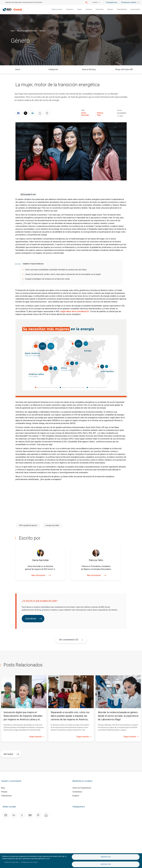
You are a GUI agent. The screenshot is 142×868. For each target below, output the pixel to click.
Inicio (13, 31)
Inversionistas (135, 9)
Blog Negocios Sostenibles (27, 31)
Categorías (53, 69)
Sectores (89, 9)
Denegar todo (106, 857)
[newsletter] (46, 815)
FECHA (119, 110)
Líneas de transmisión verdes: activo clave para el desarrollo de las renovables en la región (63, 274)
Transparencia (111, 2)
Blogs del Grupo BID (124, 69)
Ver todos (11, 754)
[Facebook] (6, 815)
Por (83, 110)
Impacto (110, 9)
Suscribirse (34, 619)
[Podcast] (38, 815)
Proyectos (70, 9)
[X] (22, 815)
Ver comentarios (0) (69, 640)
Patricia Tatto (100, 114)
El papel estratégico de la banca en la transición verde (47, 279)
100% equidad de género (28, 525)
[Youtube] (30, 815)
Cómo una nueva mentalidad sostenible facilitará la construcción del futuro (56, 270)
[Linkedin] (14, 815)
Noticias (4, 792)
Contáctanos (77, 792)
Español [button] (95, 2)
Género (42, 31)
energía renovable (52, 525)
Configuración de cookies (29, 862)
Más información (40, 575)
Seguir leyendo (37, 737)
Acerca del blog (89, 69)
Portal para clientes (130, 2)
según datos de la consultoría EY (75, 311)
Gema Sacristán (85, 114)
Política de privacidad (11, 862)
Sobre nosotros (57, 9)
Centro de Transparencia (82, 788)
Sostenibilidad (122, 9)
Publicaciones (6, 796)
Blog (3, 788)
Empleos (76, 796)
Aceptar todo (106, 864)
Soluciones (100, 9)
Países (80, 9)
